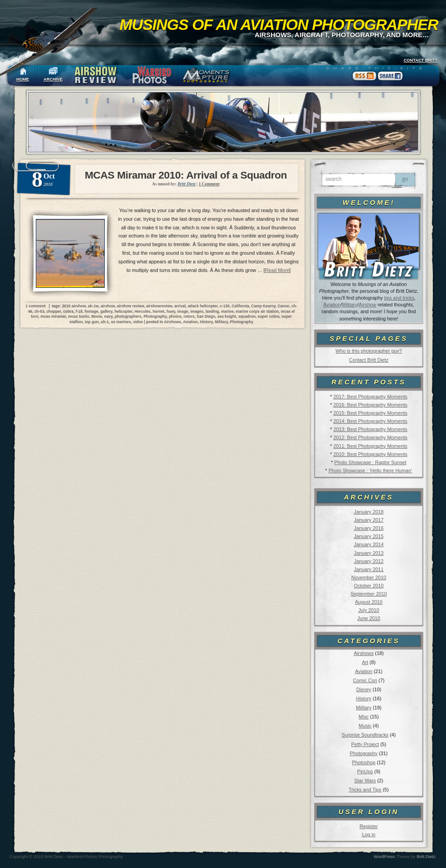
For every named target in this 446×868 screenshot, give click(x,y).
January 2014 (369, 544)
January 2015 (369, 536)
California (240, 306)
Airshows (364, 653)
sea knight (226, 316)
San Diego (206, 316)
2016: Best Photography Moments (370, 405)
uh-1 (105, 322)
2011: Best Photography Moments (370, 446)
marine (227, 311)
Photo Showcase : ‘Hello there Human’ (371, 470)
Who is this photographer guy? (368, 351)
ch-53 (39, 311)
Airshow (368, 305)
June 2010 (368, 618)
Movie (97, 316)
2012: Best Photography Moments (370, 437)
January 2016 (369, 528)
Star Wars (365, 781)
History (364, 698)
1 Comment (209, 184)
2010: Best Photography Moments (370, 454)
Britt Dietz (426, 856)
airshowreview (159, 306)
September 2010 (369, 594)
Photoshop (364, 762)
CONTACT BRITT (420, 60)
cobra (68, 311)
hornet (159, 311)
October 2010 (369, 586)
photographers (128, 316)
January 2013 (369, 553)
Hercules (143, 311)
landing (212, 311)
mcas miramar (53, 316)
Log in (369, 834)
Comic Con (365, 680)
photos (175, 316)
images (197, 311)
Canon (283, 306)
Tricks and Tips (365, 790)
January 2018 (369, 512)
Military (350, 305)
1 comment (35, 306)
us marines (121, 322)
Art (365, 662)
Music (365, 726)
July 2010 (368, 610)
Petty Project (365, 744)
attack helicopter (203, 306)
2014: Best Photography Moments (370, 421)
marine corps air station (257, 311)
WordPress (384, 856)
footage (91, 311)
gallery (106, 311)
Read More (277, 270)
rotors (189, 316)
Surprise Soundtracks (365, 735)
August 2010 (369, 602)
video (138, 322)
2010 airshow (74, 306)
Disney (364, 689)
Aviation (332, 305)
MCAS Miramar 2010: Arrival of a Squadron (186, 175)
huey (171, 311)
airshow (108, 306)
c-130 (225, 306)
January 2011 (369, 569)
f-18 (79, 311)
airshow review (131, 306)
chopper (54, 311)
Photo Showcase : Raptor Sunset (371, 462)
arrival (180, 306)
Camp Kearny (263, 306)
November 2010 (369, 577)
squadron (247, 316)
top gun (92, 322)
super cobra (268, 316)
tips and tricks (399, 298)
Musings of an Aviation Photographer (279, 24)
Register (368, 826)
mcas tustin (79, 316)
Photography (364, 753)
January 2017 (369, 520)
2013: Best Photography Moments (370, 429)
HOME (23, 79)
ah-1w (93, 306)
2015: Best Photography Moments (370, 413)
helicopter (123, 311)
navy (108, 316)
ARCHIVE (53, 79)
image (183, 311)
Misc (364, 717)
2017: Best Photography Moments (370, 397)
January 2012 (369, 561)
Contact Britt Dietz (369, 360)
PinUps (365, 771)
